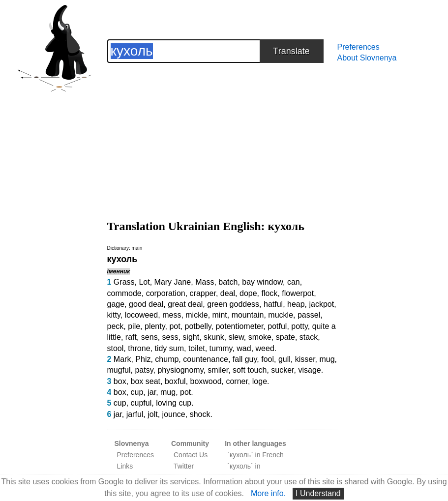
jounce (174, 414)
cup (137, 392)
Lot (144, 282)
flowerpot (298, 293)
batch (228, 282)
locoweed (142, 315)
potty (299, 326)
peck (116, 326)
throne (139, 348)
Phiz (143, 359)
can (294, 282)
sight (191, 337)
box (120, 381)
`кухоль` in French (255, 455)
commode (124, 293)
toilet (197, 348)
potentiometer (239, 326)
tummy (221, 348)
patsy (144, 370)
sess (170, 337)
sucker (282, 370)
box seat (146, 381)
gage (116, 304)
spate (285, 337)
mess (172, 315)
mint (220, 315)
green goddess (233, 304)
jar (152, 392)
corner (237, 381)
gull (284, 359)
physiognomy (180, 370)
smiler (218, 370)
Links (125, 466)
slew (236, 337)
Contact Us (191, 455)
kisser (305, 359)
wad (244, 348)
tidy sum (169, 348)
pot (175, 326)
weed (265, 348)
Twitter (184, 466)
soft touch (250, 370)
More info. (268, 493)
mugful (119, 370)
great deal (185, 304)
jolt (152, 414)
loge (260, 381)
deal (228, 293)
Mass (205, 282)
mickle (196, 315)
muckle (281, 315)
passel (309, 315)
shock (200, 414)
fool (268, 359)
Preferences (358, 47)
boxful (175, 381)
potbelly (198, 326)
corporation (166, 293)
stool (116, 348)
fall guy (245, 359)
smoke (260, 337)
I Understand (318, 493)
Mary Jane (173, 282)
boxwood (206, 381)
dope (248, 293)
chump (167, 359)
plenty (155, 326)
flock (269, 293)
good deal (146, 304)
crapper (203, 293)
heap (296, 304)
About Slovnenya (367, 58)
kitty (114, 315)
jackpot (322, 304)
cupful (141, 403)
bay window (262, 282)
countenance (206, 359)
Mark (122, 359)
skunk (214, 337)
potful (277, 326)
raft (131, 337)
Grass (124, 282)
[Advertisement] (222, 132)
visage (309, 370)
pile (134, 326)
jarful (135, 414)
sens (149, 337)
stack (309, 337)
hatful (273, 304)
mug (327, 359)
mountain (248, 315)
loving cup (174, 403)
